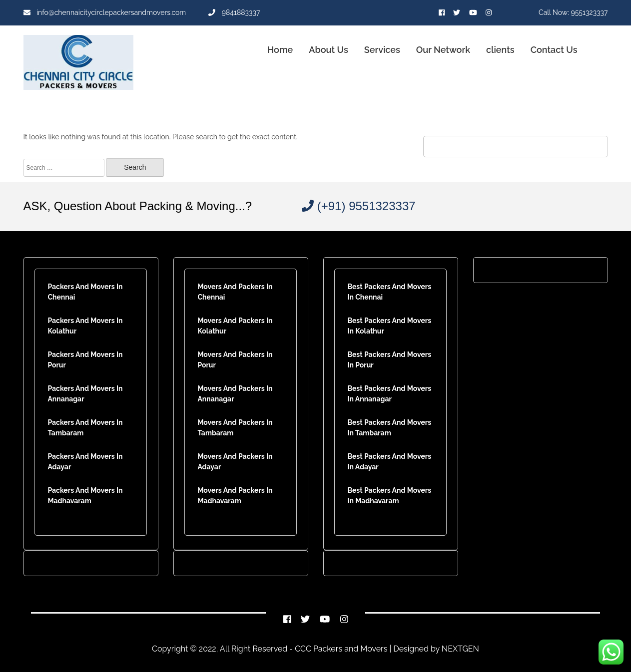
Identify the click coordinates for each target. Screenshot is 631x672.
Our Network (443, 50)
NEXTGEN (459, 649)
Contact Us (554, 50)
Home (280, 50)
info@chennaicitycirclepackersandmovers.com (105, 12)
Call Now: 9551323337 (573, 12)
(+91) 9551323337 (359, 206)
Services (382, 50)
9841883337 (234, 12)
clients (500, 50)
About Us (328, 50)
